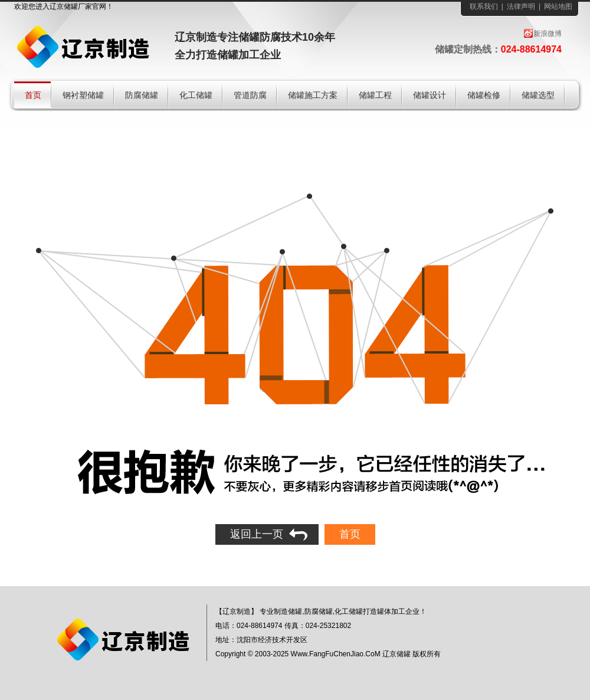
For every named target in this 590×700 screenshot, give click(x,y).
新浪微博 (548, 34)
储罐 (71, 6)
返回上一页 (257, 534)
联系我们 (484, 6)
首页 (350, 534)
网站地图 (558, 6)
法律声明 (521, 6)
